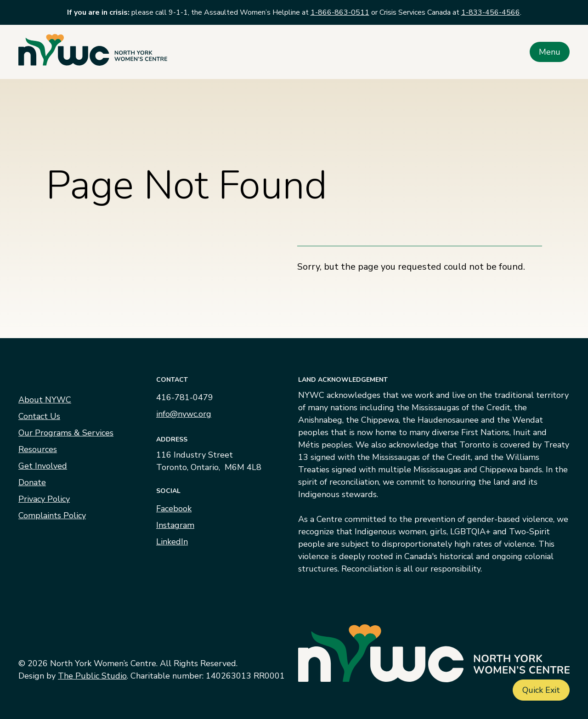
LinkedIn (172, 542)
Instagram (175, 525)
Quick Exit (541, 690)
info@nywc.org (184, 414)
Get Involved (43, 466)
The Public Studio (92, 676)
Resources (38, 449)
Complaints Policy (52, 515)
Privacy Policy (44, 499)
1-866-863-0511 (340, 12)
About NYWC (45, 400)
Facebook (174, 509)
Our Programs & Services (66, 433)
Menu (550, 52)
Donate (32, 482)
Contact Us (39, 416)
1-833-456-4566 (491, 12)
